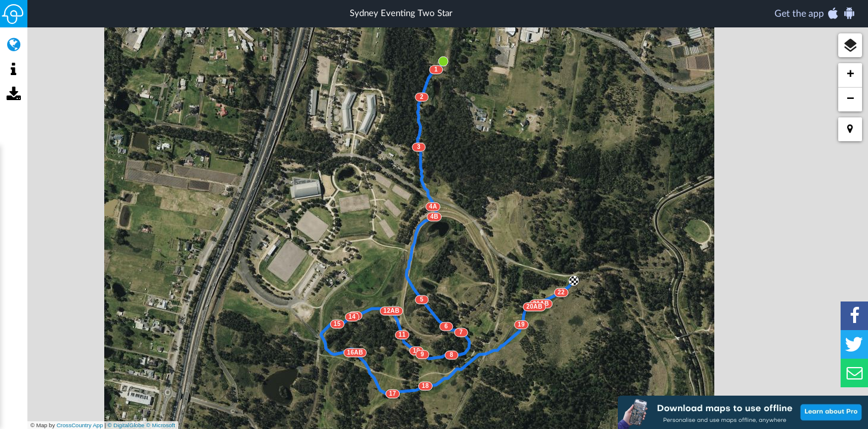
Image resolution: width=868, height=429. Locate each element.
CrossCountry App (80, 425)
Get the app (815, 13)
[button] (850, 45)
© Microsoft (161, 425)
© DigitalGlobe (126, 425)
